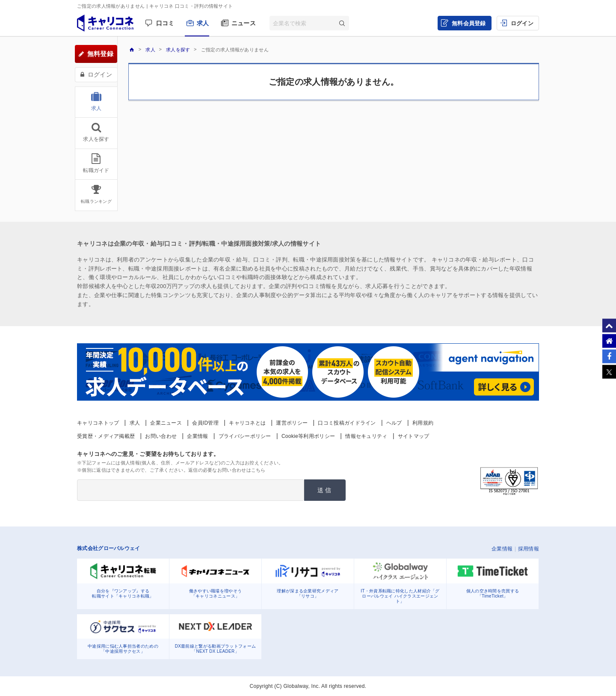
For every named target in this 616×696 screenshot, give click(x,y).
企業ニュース (166, 423)
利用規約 (423, 423)
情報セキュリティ (366, 436)
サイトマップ (414, 436)
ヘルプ (394, 423)
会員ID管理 (205, 423)
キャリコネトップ (98, 423)
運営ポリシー (292, 423)
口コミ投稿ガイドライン (347, 423)
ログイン (522, 23)
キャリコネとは (247, 423)
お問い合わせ (161, 436)
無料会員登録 (469, 23)
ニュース (244, 23)
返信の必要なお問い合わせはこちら (227, 470)
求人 (203, 23)
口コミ (165, 23)
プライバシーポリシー (245, 436)
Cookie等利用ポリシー (308, 436)
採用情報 (529, 549)
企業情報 (197, 436)
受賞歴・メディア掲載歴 (106, 436)
